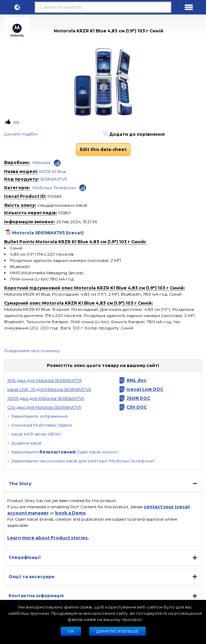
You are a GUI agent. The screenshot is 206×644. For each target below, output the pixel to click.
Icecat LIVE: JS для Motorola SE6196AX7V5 (49, 389)
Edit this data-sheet (103, 149)
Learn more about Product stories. (48, 538)
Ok (71, 631)
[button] (17, 7)
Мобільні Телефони (54, 188)
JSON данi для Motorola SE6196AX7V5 (46, 398)
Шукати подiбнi (21, 134)
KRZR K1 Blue (53, 171)
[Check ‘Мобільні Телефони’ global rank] (83, 187)
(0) (16, 122)
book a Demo (70, 513)
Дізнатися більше (117, 631)
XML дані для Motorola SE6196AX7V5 (44, 380)
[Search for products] (103, 7)
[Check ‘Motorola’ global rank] (57, 163)
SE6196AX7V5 (53, 179)
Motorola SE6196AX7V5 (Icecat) (48, 233)
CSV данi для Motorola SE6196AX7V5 (44, 407)
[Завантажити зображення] (37, 416)
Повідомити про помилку (32, 351)
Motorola (41, 162)
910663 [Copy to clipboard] (55, 196)
